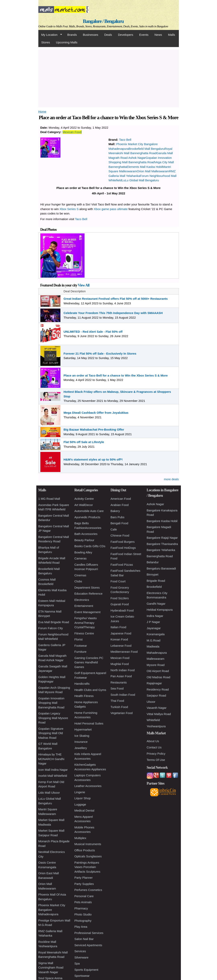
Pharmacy (81, 908)
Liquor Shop (83, 798)
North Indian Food (123, 670)
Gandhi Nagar (156, 604)
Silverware (82, 957)
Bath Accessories (86, 534)
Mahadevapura (157, 653)
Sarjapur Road (156, 695)
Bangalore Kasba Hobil (162, 521)
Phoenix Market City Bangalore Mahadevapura (52, 910)
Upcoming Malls (67, 42)
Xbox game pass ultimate (111, 209)
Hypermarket (83, 729)
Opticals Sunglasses (88, 856)
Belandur (153, 562)
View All (84, 285)
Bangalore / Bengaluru (103, 21)
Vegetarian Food (122, 713)
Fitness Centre (84, 633)
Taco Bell (125, 140)
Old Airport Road (158, 671)
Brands (72, 35)
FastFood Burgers (123, 542)
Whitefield (153, 720)
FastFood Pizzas (122, 565)
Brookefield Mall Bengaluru (147, 149)
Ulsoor (151, 702)
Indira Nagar (155, 616)
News (158, 35)
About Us (153, 741)
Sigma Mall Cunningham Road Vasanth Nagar (51, 968)
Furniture (80, 652)
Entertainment (84, 606)
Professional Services (89, 933)
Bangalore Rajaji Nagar (162, 538)
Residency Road (158, 689)
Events (144, 35)
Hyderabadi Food (122, 610)
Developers (126, 35)
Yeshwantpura (156, 726)
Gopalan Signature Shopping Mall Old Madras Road (51, 733)
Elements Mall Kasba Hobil (145, 167)
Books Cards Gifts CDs (90, 546)
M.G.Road (154, 640)
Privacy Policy (156, 754)
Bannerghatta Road (160, 556)
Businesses (91, 35)
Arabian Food (120, 505)
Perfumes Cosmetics (88, 890)
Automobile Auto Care (89, 511)
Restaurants (119, 682)
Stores (46, 42)
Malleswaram (156, 659)
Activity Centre (84, 499)
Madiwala (153, 646)
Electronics (82, 600)
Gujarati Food (120, 604)
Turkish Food (119, 707)
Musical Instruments (88, 844)
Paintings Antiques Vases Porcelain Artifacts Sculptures (87, 867)
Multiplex (80, 838)
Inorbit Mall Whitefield (53, 776)
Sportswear (82, 976)
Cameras (81, 558)
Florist (79, 639)
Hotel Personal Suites (89, 723)
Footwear (81, 646)
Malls (172, 35)
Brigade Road (156, 581)
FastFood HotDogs (123, 548)
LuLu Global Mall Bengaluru (140, 180)
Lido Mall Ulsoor (49, 793)
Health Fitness (84, 696)
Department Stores (87, 587)
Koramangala (156, 634)
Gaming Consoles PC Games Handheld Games (89, 662)
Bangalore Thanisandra (162, 544)
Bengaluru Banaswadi (161, 568)
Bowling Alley (83, 552)
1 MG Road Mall (49, 499)
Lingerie (80, 792)
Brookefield (154, 587)
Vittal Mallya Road (159, 714)
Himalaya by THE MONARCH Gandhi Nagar (51, 759)
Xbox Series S (69, 209)
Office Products (85, 850)
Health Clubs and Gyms (90, 690)
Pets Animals (83, 902)
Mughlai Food (120, 664)
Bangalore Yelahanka (161, 550)
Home (42, 111)
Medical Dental (84, 810)
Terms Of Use (156, 760)
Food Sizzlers (120, 598)
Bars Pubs (118, 517)
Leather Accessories (88, 786)
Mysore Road (156, 665)
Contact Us (154, 747)
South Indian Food (123, 695)
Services (80, 951)
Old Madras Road (159, 677)
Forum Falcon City (51, 628)
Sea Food (117, 688)
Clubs (78, 581)
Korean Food (119, 639)
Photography (83, 921)
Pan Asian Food (121, 676)
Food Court (118, 581)
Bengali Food (119, 523)
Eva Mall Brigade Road (54, 622)
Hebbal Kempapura (160, 610)
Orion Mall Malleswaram (153, 171)
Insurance (81, 742)
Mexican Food (72, 132)
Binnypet (153, 574)
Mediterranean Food (124, 652)
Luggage (80, 804)
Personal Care (84, 896)
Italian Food (118, 627)
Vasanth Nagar (157, 708)
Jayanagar (154, 628)
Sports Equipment (86, 970)
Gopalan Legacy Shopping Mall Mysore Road (53, 718)
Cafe (114, 529)
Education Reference (89, 594)
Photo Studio (83, 914)
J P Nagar (153, 622)
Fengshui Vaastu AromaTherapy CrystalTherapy (86, 623)
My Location (50, 35)
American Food (121, 499)
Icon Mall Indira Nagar (53, 770)
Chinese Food (120, 535)
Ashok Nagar (155, 504)
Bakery (115, 511)
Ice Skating (82, 736)
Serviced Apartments (88, 945)
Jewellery (81, 748)
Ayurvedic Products (87, 517)
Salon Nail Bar (84, 939)
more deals (171, 479)
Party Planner (84, 878)
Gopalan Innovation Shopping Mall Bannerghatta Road (51, 703)
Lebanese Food (121, 646)
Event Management (88, 612)
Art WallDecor (84, 505)
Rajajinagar (154, 683)
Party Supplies (84, 884)
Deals (108, 35)
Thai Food (117, 701)
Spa (77, 963)
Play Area (81, 927)
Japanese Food (121, 633)
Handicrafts (82, 684)
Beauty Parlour (84, 540)
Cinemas (80, 575)
